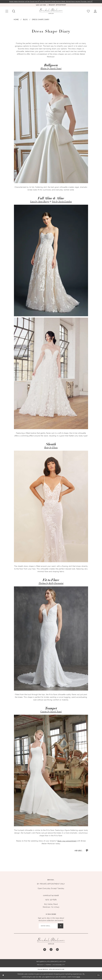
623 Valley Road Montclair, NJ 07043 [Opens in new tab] (51, 906)
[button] (7, 11)
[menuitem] (41, 5)
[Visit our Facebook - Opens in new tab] (51, 950)
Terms (48, 965)
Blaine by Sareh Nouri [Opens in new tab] (51, 69)
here (78, 977)
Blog (25, 20)
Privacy (40, 965)
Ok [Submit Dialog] (98, 976)
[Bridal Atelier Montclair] (51, 11)
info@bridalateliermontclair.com (51, 962)
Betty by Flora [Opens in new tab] (51, 448)
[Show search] (14, 11)
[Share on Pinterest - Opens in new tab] (87, 851)
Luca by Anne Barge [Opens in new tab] (40, 202)
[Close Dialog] (3, 976)
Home (16, 20)
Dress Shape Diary (41, 20)
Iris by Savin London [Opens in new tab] (62, 202)
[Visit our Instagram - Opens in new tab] (57, 950)
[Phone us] (41, 5)
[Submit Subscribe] (62, 926)
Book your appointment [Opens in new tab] (67, 841)
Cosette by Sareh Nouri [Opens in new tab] (51, 712)
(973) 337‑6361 (51, 900)
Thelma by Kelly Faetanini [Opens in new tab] (51, 584)
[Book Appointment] (57, 5)
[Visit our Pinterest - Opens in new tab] (45, 950)
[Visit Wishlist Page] (88, 11)
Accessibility (59, 965)
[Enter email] (51, 926)
